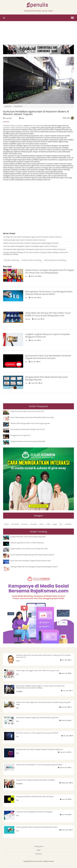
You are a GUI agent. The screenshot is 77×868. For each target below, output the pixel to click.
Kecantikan (34, 524)
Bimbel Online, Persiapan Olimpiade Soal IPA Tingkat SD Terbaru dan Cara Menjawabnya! (49, 271)
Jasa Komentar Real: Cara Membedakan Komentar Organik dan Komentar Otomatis (48, 357)
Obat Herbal (15, 524)
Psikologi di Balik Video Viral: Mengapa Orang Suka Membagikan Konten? (34, 567)
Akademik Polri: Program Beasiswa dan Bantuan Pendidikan (36, 780)
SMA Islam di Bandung (36, 126)
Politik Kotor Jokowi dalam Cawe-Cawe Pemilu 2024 (27, 411)
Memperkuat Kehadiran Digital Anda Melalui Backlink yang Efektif (37, 718)
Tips (26, 276)
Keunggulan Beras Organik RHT (21, 435)
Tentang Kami (39, 846)
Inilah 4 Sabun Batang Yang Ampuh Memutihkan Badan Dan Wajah (32, 417)
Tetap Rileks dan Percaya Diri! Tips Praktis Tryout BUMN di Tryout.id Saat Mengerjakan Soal (48, 314)
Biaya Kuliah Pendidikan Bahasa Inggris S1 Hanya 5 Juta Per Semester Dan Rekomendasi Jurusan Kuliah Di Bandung (40, 687)
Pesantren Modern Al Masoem (13, 126)
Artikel (38, 850)
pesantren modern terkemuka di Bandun (16, 128)
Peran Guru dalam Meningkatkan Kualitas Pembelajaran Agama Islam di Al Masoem (30, 246)
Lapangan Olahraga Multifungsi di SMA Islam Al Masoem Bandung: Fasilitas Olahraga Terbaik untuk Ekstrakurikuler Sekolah (35, 253)
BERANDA (8, 106)
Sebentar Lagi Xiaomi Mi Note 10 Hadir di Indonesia (27, 543)
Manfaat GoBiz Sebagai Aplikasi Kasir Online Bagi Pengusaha (30, 423)
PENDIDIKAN (18, 106)
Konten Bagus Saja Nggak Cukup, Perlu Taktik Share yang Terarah (38, 670)
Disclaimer (38, 854)
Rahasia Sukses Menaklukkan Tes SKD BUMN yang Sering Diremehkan (39, 765)
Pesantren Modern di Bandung (31, 260)
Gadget (55, 524)
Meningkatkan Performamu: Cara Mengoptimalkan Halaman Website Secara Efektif (49, 293)
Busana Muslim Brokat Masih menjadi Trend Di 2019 (28, 429)
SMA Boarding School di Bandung (55, 260)
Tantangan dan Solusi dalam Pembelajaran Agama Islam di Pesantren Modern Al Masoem (32, 237)
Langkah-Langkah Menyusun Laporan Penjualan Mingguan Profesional (48, 335)
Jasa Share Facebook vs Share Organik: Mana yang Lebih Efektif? (37, 733)
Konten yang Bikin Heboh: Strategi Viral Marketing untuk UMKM (37, 827)
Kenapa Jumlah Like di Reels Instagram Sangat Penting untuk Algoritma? (40, 749)
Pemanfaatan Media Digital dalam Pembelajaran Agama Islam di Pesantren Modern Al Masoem (34, 249)
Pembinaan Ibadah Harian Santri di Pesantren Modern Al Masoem (24, 240)
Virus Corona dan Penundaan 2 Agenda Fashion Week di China (31, 561)
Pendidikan (28, 319)
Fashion (7, 524)
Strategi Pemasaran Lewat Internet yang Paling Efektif (28, 441)
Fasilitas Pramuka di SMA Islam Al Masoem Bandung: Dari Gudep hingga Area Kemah (31, 243)
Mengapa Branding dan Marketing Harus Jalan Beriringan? (35, 796)
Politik (48, 524)
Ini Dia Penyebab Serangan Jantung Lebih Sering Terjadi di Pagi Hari (32, 555)
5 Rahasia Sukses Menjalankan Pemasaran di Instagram (34, 812)
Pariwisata (25, 524)
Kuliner (42, 524)
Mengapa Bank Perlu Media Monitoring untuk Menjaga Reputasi (46, 378)
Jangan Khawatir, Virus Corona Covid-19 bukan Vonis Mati (29, 549)
